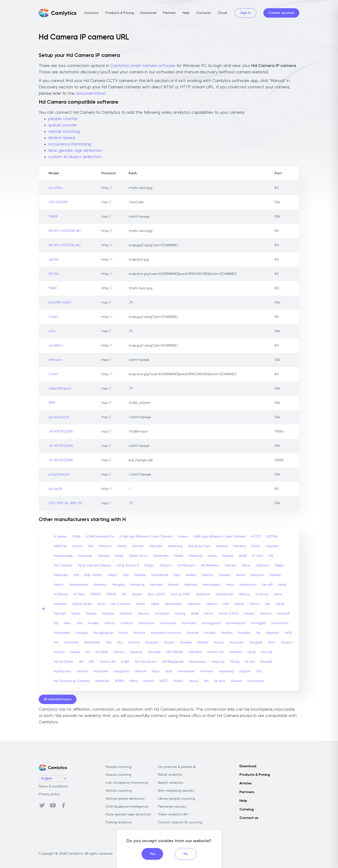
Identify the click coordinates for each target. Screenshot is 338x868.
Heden (191, 575)
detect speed (62, 138)
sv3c (52, 331)
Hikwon (212, 604)
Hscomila (71, 642)
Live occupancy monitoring (127, 783)
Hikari (155, 604)
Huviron (287, 642)
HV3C (164, 681)
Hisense (108, 614)
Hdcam (230, 565)
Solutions (92, 13)
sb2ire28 (55, 489)
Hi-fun (250, 662)
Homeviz (207, 671)
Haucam (273, 546)
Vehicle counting (119, 791)
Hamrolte (101, 671)
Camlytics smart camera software (143, 66)
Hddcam (263, 565)
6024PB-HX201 (60, 303)
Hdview (140, 575)
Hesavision (248, 585)
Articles (246, 783)
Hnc (80, 623)
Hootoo (139, 633)
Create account (281, 13)
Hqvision (273, 633)
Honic (123, 633)
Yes (152, 854)
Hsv (109, 642)
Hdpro (113, 575)
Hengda (118, 585)
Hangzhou (122, 671)
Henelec (100, 585)
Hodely (94, 623)
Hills (226, 604)
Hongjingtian (104, 633)
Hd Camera (63, 565)
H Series (60, 537)
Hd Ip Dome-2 (128, 565)
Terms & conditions (54, 786)
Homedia (189, 623)
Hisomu (144, 614)
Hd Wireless (210, 565)
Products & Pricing (120, 13)
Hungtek (256, 642)
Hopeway (226, 671)
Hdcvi (246, 565)
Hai (90, 546)
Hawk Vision (138, 556)
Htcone (134, 642)
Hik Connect (121, 604)
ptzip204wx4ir (59, 475)
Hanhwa (236, 652)
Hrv (56, 642)
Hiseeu (91, 614)
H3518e (272, 537)
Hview (75, 652)
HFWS (119, 681)
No (186, 854)
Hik (81, 662)
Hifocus (244, 594)
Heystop (218, 662)
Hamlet (138, 546)
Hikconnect (173, 604)
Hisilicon (126, 614)
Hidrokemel (224, 594)
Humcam (237, 642)
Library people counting (177, 799)
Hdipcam (61, 575)
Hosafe (210, 633)
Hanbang (175, 546)
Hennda (156, 585)
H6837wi (60, 546)
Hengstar (137, 585)
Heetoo (208, 575)
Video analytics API (173, 814)
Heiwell (275, 575)
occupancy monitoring (70, 144)
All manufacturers (58, 699)
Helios (59, 585)
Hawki (179, 556)
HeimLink (102, 681)
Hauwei (104, 556)
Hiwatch (284, 614)
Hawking (196, 556)
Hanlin (179, 681)
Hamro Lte (215, 652)
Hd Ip (252, 652)
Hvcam (59, 652)
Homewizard (236, 623)
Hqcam (245, 671)
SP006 (54, 274)
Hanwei (222, 546)
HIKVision (56, 360)
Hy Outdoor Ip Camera (72, 681)
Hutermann (63, 671)
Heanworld (160, 575)
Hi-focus (262, 594)
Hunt (272, 642)
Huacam (152, 642)
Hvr (88, 652)
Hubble (203, 642)
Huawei (186, 642)
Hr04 (288, 633)
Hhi (206, 681)
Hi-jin (102, 604)
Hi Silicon (61, 594)
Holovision (146, 623)
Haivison (105, 546)
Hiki (92, 662)
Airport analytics (171, 783)
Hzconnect (256, 681)
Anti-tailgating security (176, 791)
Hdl (76, 575)
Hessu (194, 681)
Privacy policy (49, 794)
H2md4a (195, 652)
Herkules (191, 585)
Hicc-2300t (156, 594)
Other (53, 317)
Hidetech (203, 594)
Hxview (236, 681)
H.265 (125, 662)
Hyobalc (136, 652)
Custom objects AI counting (180, 822)
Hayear (228, 556)
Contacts (204, 13)
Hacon (77, 546)
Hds (126, 575)
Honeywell (62, 633)
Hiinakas (60, 604)
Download (148, 13)
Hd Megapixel (173, 662)
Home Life (108, 662)
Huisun (219, 642)
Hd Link (267, 652)
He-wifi (267, 585)
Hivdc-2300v (229, 614)
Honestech (280, 623)
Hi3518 (111, 594)
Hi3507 (96, 594)
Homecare (168, 623)
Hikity (134, 681)
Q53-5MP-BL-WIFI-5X (65, 503)
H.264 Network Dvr (100, 537)
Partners (169, 13)
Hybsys (119, 652)
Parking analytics (119, 822)
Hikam (141, 604)
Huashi (169, 642)
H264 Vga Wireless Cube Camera (219, 537)
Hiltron (255, 604)
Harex (256, 546)
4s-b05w (56, 188)
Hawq (212, 556)
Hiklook (141, 671)
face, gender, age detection (75, 151)
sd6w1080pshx (60, 389)
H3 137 (256, 537)
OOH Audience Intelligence (127, 807)
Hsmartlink (92, 642)
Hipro (156, 671)
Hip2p (280, 604)
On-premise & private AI (177, 767)
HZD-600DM (58, 202)
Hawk (119, 556)
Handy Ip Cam (199, 546)
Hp (258, 633)
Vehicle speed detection (125, 799)
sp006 (53, 260)
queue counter (62, 125)
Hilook (239, 604)
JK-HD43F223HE (61, 432)
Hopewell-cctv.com (166, 633)
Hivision (266, 614)
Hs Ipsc (220, 681)
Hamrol (83, 671)
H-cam (258, 556)
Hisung (180, 614)
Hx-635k (102, 652)
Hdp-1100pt (93, 575)
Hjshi (169, 671)
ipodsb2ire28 (59, 417)
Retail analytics (170, 775)
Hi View (79, 594)
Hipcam (60, 614)
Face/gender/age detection (128, 814)
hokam (149, 681)
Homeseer (186, 671)
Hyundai (155, 652)
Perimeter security (172, 807)
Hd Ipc (149, 565)
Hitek (195, 614)
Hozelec (244, 633)
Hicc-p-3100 (181, 594)
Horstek (193, 633)
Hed (177, 575)
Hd (271, 556)
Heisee (225, 575)
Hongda (82, 633)
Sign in (246, 13)
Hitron (209, 614)
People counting (119, 767)
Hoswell (266, 662)
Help (186, 13)
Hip (268, 604)
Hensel (173, 585)
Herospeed (212, 585)
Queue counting (118, 775)
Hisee (76, 614)
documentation (91, 93)
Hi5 (124, 594)
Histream (162, 614)
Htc (120, 642)
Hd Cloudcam (146, 662)
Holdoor (127, 623)
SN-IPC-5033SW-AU (65, 231)
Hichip (235, 662)
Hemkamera (79, 585)
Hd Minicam (186, 565)
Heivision (257, 575)
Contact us (249, 818)
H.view (183, 537)
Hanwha (239, 546)
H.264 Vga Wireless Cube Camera (146, 537)
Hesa (230, 585)
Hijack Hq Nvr (82, 604)
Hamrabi (156, 546)
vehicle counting (64, 132)
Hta (259, 671)
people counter (63, 119)
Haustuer (85, 556)
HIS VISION (175, 652)
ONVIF (53, 217)
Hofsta (110, 623)
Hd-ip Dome (64, 662)
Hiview (250, 614)
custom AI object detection (75, 157)
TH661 (53, 288)
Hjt (56, 623)
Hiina (278, 594)
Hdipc (279, 565)
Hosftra (227, 633)
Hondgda (258, 623)
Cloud (222, 13)
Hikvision (194, 604)
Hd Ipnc (166, 565)
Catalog (247, 810)
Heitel (240, 575)
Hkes (67, 623)
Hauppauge (63, 556)
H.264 (76, 537)
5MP (52, 403)
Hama (122, 546)
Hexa (282, 585)
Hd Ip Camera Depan (94, 565)
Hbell (243, 556)
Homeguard (211, 623)
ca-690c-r (56, 346)
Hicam (137, 594)
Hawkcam (161, 556)
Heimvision (198, 662)
